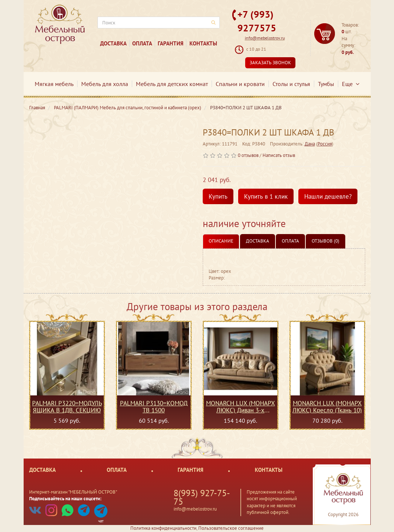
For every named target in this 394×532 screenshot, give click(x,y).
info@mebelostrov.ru (265, 38)
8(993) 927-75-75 (202, 497)
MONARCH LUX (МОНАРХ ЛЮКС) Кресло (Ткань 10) (327, 406)
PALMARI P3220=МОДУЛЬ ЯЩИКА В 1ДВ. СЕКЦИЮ (67, 406)
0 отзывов (248, 155)
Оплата (142, 43)
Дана (310, 144)
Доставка (113, 43)
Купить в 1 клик (266, 196)
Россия (325, 144)
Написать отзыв (279, 155)
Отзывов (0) (326, 241)
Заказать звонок (270, 63)
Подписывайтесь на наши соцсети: (65, 499)
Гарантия (171, 43)
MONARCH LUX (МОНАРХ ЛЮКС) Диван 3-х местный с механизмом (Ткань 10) (241, 406)
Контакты (203, 43)
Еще (351, 84)
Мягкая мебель (54, 84)
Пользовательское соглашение (231, 528)
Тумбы (326, 84)
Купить (218, 196)
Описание (221, 241)
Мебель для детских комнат (172, 84)
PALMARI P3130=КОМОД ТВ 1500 (154, 406)
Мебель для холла (105, 84)
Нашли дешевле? (328, 196)
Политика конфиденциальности (163, 528)
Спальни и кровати (240, 84)
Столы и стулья (291, 84)
